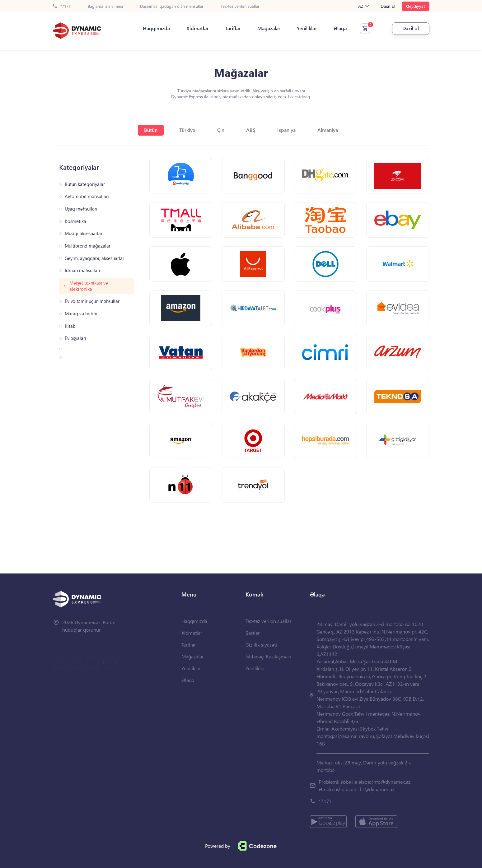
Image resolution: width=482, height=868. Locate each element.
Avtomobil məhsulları (87, 196)
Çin (221, 130)
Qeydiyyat (416, 6)
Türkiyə (187, 130)
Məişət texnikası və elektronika (89, 286)
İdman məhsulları (82, 270)
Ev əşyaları (75, 338)
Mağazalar (269, 28)
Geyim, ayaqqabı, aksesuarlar (94, 258)
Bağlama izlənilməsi (105, 6)
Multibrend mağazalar (88, 246)
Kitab (70, 326)
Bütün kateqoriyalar (85, 184)
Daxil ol (388, 6)
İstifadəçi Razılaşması (268, 656)
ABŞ (251, 130)
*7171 (62, 6)
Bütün (151, 130)
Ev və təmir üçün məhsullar (92, 301)
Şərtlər (253, 633)
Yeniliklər (307, 28)
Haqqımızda (156, 28)
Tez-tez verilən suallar (240, 6)
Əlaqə (340, 28)
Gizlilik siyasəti (261, 645)
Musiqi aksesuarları (84, 233)
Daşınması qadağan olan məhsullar (172, 6)
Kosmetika (75, 221)
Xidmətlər (198, 28)
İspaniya (286, 130)
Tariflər (233, 28)
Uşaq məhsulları (81, 209)
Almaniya (328, 130)
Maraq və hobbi (81, 314)
